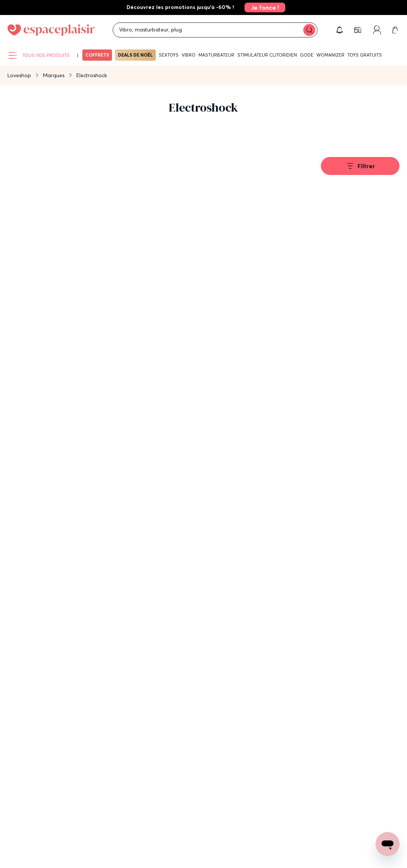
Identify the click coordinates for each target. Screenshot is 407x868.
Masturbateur (216, 55)
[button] (340, 30)
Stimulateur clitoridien (267, 55)
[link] (263, 7)
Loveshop (19, 75)
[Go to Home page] (51, 30)
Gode (307, 55)
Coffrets (97, 55)
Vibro (189, 55)
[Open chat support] (388, 844)
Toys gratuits (365, 55)
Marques (54, 75)
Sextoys (169, 55)
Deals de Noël (135, 55)
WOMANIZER (330, 55)
